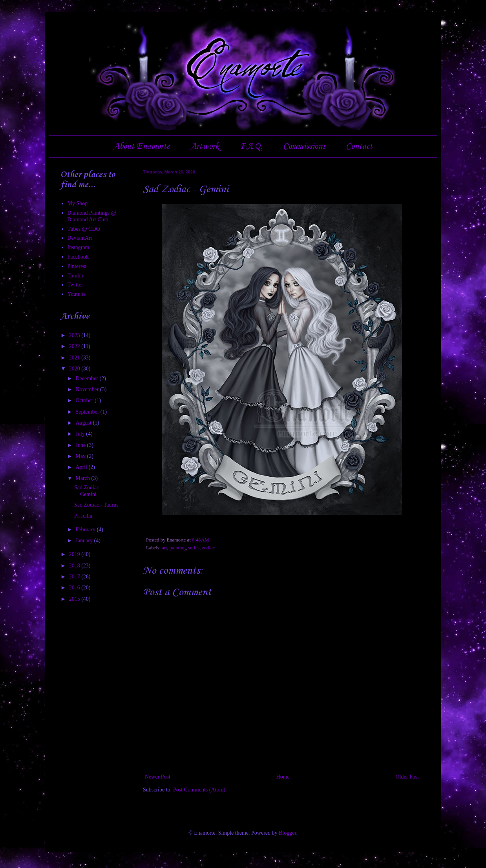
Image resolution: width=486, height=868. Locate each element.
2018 (75, 566)
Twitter (75, 285)
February (86, 530)
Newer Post (158, 777)
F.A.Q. (251, 146)
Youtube (77, 294)
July (81, 434)
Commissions (304, 146)
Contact (359, 146)
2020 (75, 369)
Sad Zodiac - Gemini (88, 491)
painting (178, 548)
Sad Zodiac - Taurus (96, 505)
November (88, 389)
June (81, 445)
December (87, 378)
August (84, 423)
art (164, 548)
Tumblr (76, 276)
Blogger (287, 833)
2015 (75, 599)
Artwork (205, 146)
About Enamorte (142, 146)
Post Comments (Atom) (199, 790)
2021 (75, 358)
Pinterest (77, 266)
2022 (75, 346)
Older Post (407, 777)
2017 (75, 577)
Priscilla (83, 516)
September (88, 412)
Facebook (78, 257)
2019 (75, 554)
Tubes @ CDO (84, 229)
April (82, 467)
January (85, 541)
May (81, 456)
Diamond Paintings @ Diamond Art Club (92, 216)
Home (283, 777)
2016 (75, 588)
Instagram (79, 247)
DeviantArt (80, 238)
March (83, 478)
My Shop (78, 203)
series (194, 548)
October (85, 400)
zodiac (208, 548)
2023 (75, 335)
